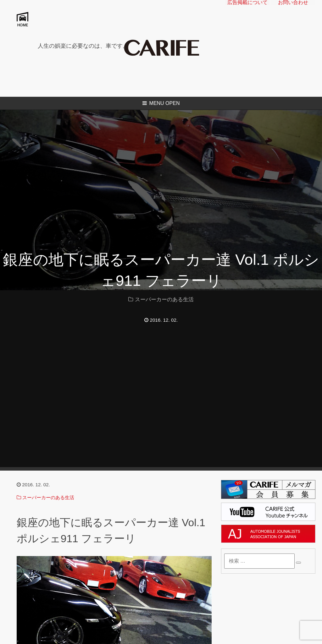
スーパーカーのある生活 (164, 300)
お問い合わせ (293, 8)
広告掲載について (247, 8)
